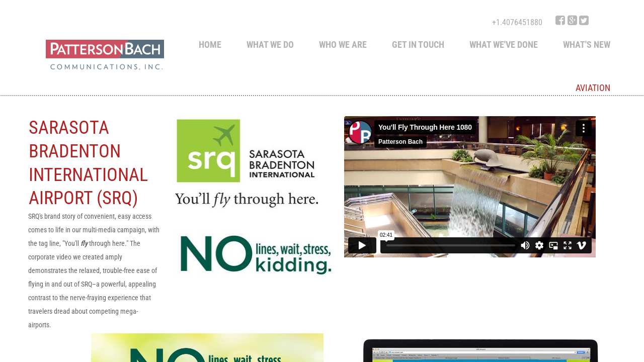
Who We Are (343, 44)
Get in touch (418, 44)
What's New (587, 44)
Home (210, 44)
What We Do (270, 44)
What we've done (504, 44)
